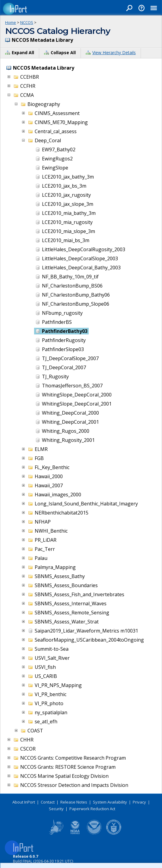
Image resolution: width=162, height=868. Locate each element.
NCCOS (27, 22)
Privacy (139, 802)
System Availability (110, 802)
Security (56, 809)
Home (11, 22)
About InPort (24, 802)
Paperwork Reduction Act (92, 809)
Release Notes (74, 802)
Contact (48, 802)
